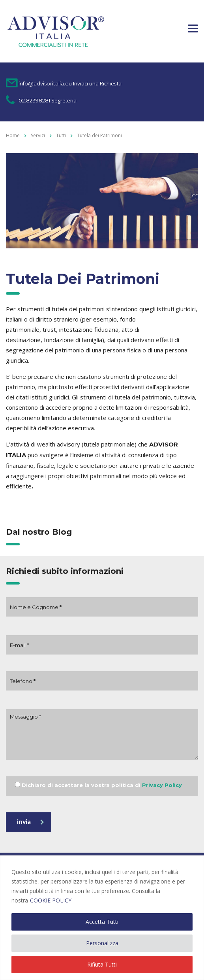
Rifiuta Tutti (102, 964)
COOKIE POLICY (51, 900)
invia (31, 822)
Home (13, 135)
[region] (102, 918)
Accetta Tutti (102, 922)
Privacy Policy (162, 785)
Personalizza (102, 943)
